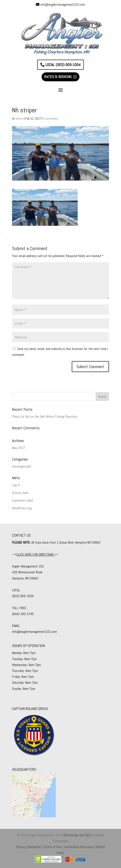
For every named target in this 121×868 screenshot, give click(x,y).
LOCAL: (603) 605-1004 (63, 65)
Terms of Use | (54, 847)
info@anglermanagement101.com (63, 4)
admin (19, 118)
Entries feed (20, 493)
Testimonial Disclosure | (80, 847)
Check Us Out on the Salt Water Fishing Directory (45, 417)
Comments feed (22, 500)
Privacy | (22, 847)
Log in (16, 485)
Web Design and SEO (77, 835)
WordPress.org (22, 508)
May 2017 (18, 448)
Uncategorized (21, 466)
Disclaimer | (36, 847)
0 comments (51, 118)
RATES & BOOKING (58, 77)
